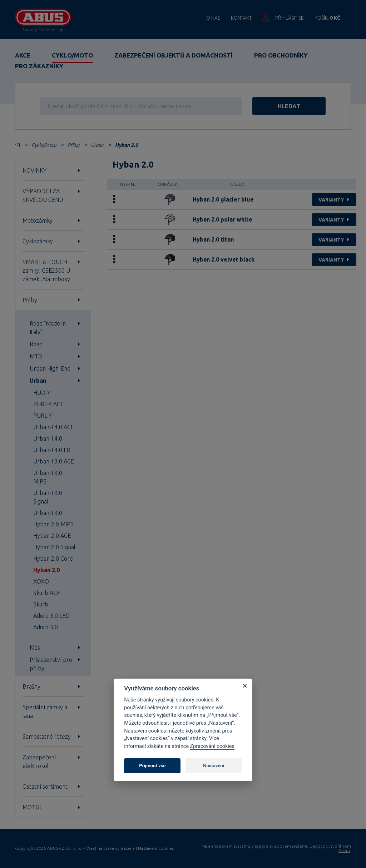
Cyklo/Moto (72, 55)
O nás (213, 18)
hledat (289, 106)
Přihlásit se (290, 18)
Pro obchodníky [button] (281, 55)
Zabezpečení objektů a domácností (174, 55)
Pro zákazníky (39, 66)
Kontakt (241, 18)
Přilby (73, 145)
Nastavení (214, 766)
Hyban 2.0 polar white (222, 219)
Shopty (258, 846)
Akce (23, 55)
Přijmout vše (152, 766)
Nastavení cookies (156, 848)
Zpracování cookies (212, 746)
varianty (335, 200)
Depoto (317, 846)
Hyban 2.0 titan (213, 239)
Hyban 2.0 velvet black (224, 259)
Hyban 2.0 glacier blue (223, 199)
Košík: (327, 18)
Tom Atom (345, 848)
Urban (97, 145)
